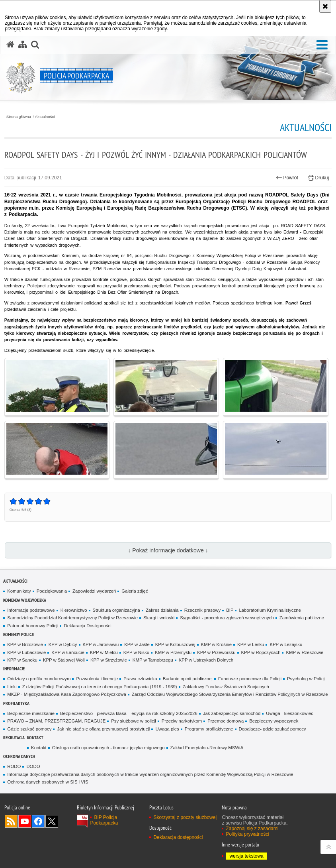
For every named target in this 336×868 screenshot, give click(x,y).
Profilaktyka (16, 703)
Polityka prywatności (247, 834)
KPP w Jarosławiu (101, 644)
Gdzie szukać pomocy (29, 729)
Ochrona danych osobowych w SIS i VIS (48, 782)
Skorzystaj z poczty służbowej (185, 817)
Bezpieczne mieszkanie (31, 713)
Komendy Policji (19, 634)
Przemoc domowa (226, 721)
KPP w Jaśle (137, 644)
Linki (12, 687)
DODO (33, 766)
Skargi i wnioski (159, 618)
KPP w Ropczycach (261, 652)
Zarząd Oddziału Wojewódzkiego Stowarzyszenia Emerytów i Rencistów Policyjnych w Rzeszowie (230, 694)
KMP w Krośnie (216, 644)
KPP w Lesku (251, 644)
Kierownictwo (74, 610)
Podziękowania (52, 591)
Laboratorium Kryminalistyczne (270, 610)
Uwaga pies (167, 729)
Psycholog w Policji (306, 679)
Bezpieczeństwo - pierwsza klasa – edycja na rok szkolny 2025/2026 (129, 713)
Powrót (287, 178)
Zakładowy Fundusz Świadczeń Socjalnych (226, 687)
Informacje (14, 669)
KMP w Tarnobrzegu (153, 660)
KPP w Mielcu (104, 652)
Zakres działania (162, 610)
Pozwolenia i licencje (97, 679)
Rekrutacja (14, 737)
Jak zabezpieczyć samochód (232, 713)
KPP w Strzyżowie (109, 660)
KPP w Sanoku (22, 660)
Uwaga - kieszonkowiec (290, 713)
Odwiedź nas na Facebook (38, 821)
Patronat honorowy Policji (33, 626)
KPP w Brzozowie (25, 644)
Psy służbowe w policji (133, 721)
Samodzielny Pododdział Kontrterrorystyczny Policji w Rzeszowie (72, 618)
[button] (322, 45)
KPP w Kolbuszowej (175, 644)
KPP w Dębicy (63, 644)
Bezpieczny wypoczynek (274, 721)
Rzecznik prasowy (203, 610)
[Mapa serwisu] (23, 45)
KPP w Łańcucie (68, 652)
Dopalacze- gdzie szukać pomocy (273, 729)
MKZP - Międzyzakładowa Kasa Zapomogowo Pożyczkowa (66, 694)
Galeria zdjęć (135, 591)
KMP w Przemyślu (173, 652)
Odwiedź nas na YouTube (25, 821)
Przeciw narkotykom (182, 721)
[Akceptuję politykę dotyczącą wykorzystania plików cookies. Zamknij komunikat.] (325, 6)
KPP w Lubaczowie (26, 652)
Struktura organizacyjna (116, 610)
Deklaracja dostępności (178, 837)
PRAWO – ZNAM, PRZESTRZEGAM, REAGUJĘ (56, 721)
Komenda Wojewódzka (25, 600)
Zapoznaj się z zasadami (252, 829)
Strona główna (19, 117)
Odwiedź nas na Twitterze (52, 821)
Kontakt (35, 737)
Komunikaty (19, 591)
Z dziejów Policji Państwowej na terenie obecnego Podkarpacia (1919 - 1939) (100, 687)
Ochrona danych (19, 756)
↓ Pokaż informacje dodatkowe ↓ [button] (168, 550)
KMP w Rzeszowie (305, 652)
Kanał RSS (11, 821)
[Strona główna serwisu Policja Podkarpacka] (10, 45)
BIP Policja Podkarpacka (104, 820)
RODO (14, 766)
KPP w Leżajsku (286, 644)
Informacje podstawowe (31, 610)
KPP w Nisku (136, 652)
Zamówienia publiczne (302, 618)
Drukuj (318, 178)
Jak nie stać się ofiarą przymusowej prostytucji (103, 729)
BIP (230, 610)
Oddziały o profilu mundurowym (39, 679)
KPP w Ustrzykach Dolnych (206, 660)
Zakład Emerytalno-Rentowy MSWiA (207, 748)
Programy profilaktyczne (209, 729)
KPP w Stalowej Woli (64, 660)
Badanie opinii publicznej (188, 679)
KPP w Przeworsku (216, 652)
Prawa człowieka (140, 679)
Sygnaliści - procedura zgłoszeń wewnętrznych (227, 618)
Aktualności (45, 117)
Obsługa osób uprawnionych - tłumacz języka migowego (108, 748)
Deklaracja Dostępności (87, 626)
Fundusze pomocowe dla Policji (250, 679)
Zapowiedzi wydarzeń (94, 591)
